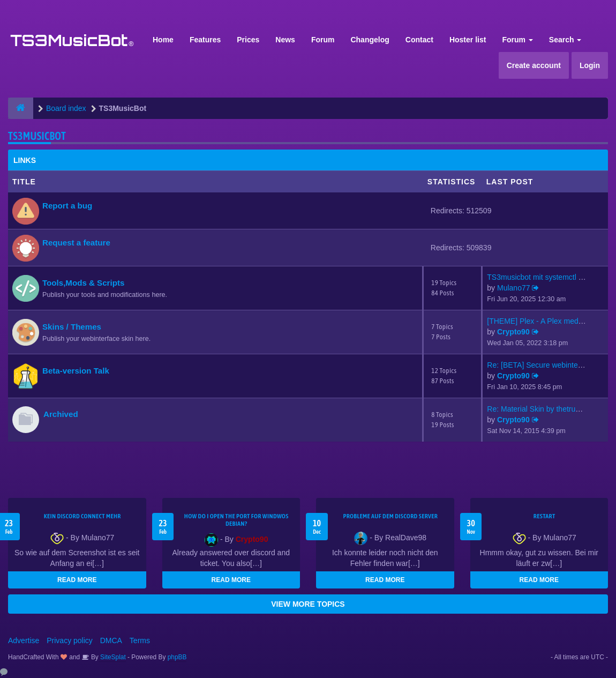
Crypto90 (513, 332)
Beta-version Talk (76, 371)
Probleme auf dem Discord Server (390, 516)
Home (163, 40)
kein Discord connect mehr (82, 516)
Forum (323, 40)
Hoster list (468, 40)
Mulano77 (514, 288)
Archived (61, 414)
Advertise (24, 640)
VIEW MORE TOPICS (308, 604)
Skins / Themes (72, 327)
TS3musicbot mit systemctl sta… (541, 277)
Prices (248, 40)
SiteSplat (112, 657)
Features (205, 40)
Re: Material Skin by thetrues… (539, 409)
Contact (419, 40)
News (285, 40)
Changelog (370, 40)
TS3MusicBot (37, 136)
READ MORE (77, 580)
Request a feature (76, 243)
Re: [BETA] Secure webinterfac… (542, 365)
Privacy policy (70, 640)
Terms (140, 640)
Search (565, 40)
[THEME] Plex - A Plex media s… (542, 321)
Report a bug (67, 206)
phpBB (177, 657)
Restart (544, 516)
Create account (534, 65)
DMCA (111, 640)
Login (590, 65)
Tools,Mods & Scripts (83, 283)
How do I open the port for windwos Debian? (236, 520)
